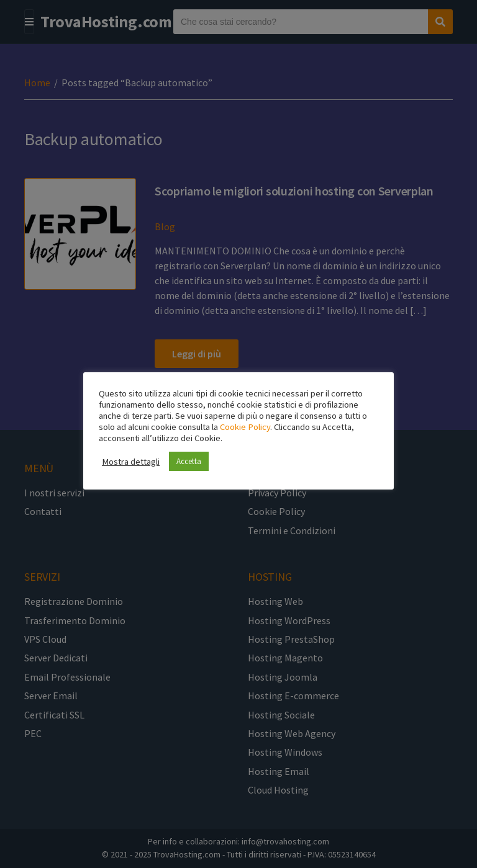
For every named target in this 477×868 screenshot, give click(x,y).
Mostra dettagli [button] (131, 462)
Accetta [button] (189, 461)
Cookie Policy (245, 427)
